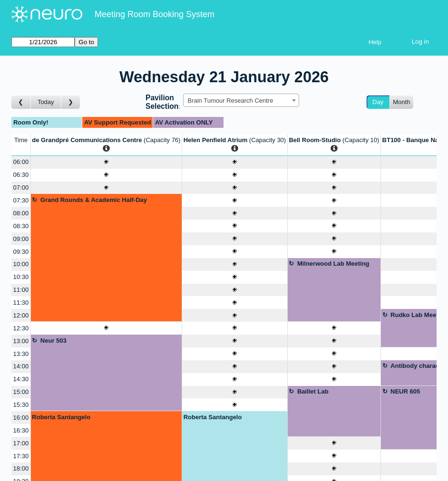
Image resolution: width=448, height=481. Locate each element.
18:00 (21, 468)
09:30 (21, 252)
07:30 (21, 200)
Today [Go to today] (46, 102)
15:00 (21, 392)
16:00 (21, 418)
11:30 (21, 303)
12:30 (21, 328)
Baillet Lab (313, 391)
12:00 (21, 315)
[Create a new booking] (106, 162)
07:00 (21, 188)
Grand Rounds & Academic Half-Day (94, 200)
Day (378, 102)
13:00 (21, 341)
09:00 (21, 239)
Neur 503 (54, 341)
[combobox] (241, 100)
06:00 (21, 162)
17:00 (21, 443)
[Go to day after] (71, 102)
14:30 (21, 379)
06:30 (21, 175)
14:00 (21, 366)
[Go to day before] (21, 102)
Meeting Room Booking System (155, 14)
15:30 (21, 405)
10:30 (21, 277)
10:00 (21, 264)
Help (375, 42)
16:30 (21, 430)
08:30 (21, 226)
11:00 (21, 290)
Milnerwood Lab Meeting (333, 264)
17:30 (21, 456)
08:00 (21, 213)
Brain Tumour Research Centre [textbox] (230, 101)
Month (401, 102)
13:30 (21, 354)
